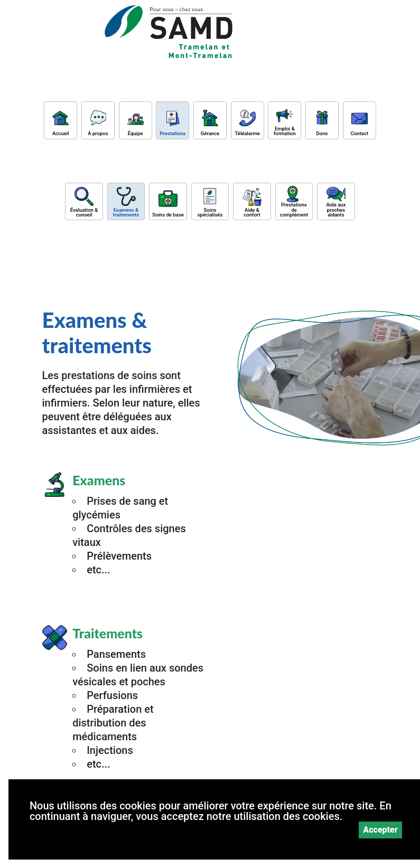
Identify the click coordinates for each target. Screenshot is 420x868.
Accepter (380, 830)
